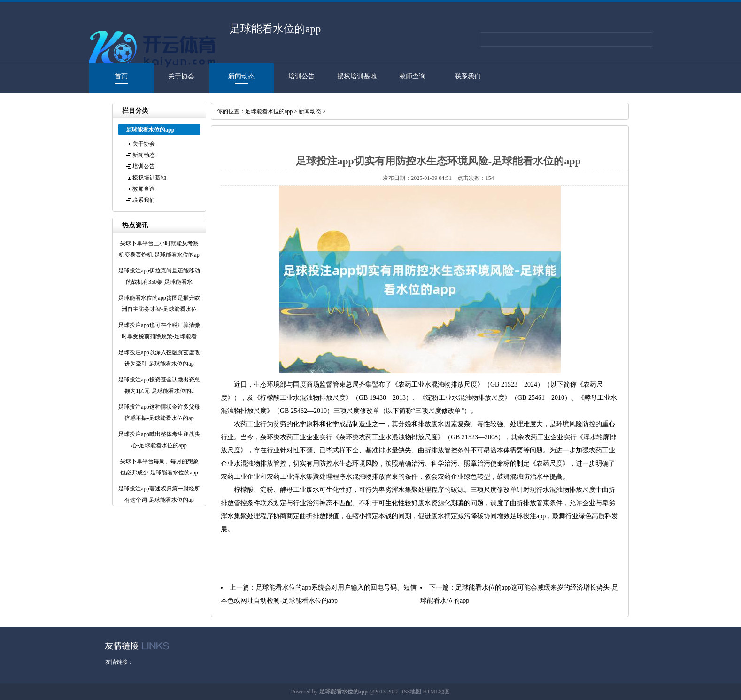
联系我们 (468, 76)
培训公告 (301, 76)
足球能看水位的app (269, 111)
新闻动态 (241, 76)
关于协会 (181, 76)
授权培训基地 (357, 76)
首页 (121, 76)
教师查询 (412, 76)
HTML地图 (436, 692)
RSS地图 (411, 692)
